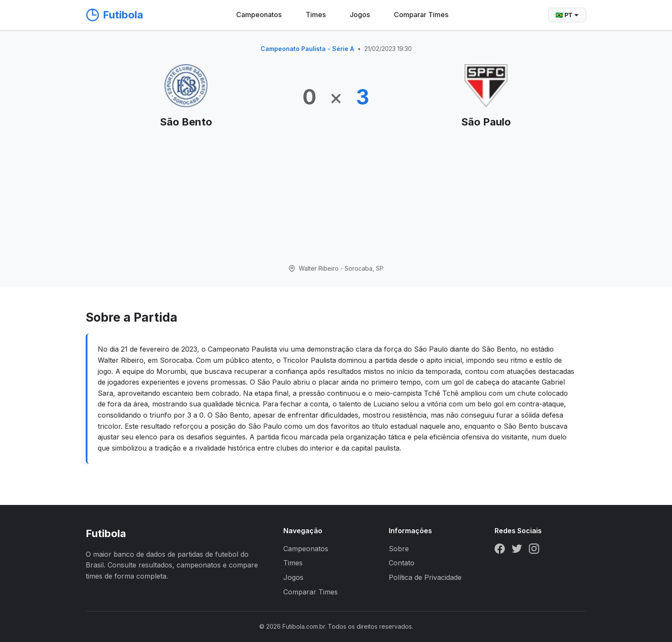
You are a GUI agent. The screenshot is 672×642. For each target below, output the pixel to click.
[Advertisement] (336, 197)
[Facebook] (500, 550)
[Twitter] (517, 550)
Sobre (399, 549)
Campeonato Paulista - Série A (307, 49)
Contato (402, 563)
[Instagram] (534, 550)
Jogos (360, 15)
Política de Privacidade (425, 577)
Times (316, 15)
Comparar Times (421, 15)
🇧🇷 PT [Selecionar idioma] (567, 15)
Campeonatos (259, 15)
